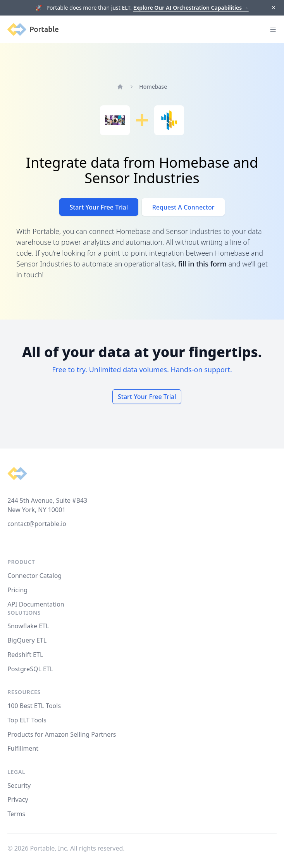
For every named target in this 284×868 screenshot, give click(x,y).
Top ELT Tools (27, 720)
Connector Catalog (34, 576)
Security (19, 785)
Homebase (153, 87)
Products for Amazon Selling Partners (62, 734)
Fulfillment (23, 748)
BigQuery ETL (27, 640)
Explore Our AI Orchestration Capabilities (191, 8)
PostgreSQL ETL (30, 669)
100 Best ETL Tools (34, 706)
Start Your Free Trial (99, 207)
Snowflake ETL (28, 626)
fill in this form (202, 264)
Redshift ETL (25, 655)
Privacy (18, 799)
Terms (16, 814)
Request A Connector (183, 207)
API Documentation (36, 604)
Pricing (17, 590)
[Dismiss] (273, 8)
